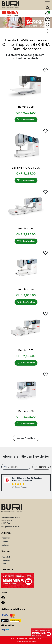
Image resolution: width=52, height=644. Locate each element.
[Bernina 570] (26, 267)
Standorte (6, 560)
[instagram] (3, 597)
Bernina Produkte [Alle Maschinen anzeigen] (26, 438)
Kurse (4, 563)
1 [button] (22, 23)
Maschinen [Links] (6, 538)
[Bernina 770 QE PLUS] (26, 145)
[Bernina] (11, 5)
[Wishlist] (45, 70)
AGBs (13, 639)
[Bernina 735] (26, 206)
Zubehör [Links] (5, 541)
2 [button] (26, 23)
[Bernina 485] (26, 389)
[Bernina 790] (26, 84)
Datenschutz (22, 639)
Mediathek (6, 557)
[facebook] (3, 602)
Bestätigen (44, 467)
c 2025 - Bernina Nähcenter (26, 641)
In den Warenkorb (26, 120)
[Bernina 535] (26, 328)
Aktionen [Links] (5, 545)
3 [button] (30, 23)
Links (39, 639)
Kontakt (32, 639)
